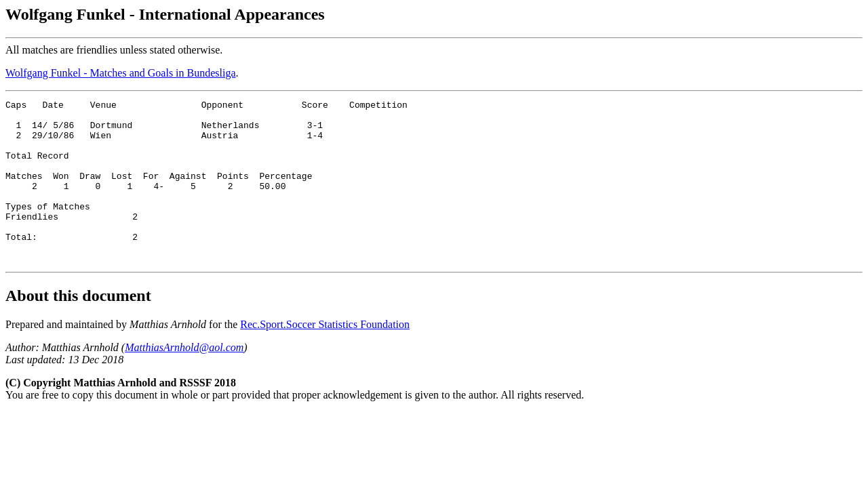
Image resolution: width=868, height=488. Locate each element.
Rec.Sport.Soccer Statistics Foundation (325, 357)
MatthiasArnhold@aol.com (184, 380)
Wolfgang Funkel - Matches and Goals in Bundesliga (121, 73)
